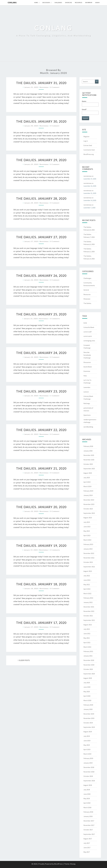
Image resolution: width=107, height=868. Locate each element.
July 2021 (87, 629)
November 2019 (89, 718)
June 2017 (87, 848)
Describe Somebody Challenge (87, 355)
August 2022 (88, 571)
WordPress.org (89, 154)
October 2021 (88, 616)
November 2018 (89, 772)
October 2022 (88, 562)
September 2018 (89, 781)
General (86, 290)
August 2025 (88, 473)
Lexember (87, 387)
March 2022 (87, 593)
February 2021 (88, 651)
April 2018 (87, 803)
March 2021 (87, 647)
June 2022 (87, 580)
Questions (87, 415)
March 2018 (87, 807)
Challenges (58, 3)
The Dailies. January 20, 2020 (41, 507)
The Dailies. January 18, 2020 (41, 584)
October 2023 (88, 509)
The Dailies (87, 303)
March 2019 (87, 754)
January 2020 (88, 709)
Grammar (87, 371)
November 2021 (89, 611)
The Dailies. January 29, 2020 (41, 160)
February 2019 (88, 758)
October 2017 (88, 830)
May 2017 (87, 852)
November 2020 (89, 665)
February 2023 (88, 544)
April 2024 (87, 482)
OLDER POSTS (24, 660)
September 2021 (89, 620)
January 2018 (88, 816)
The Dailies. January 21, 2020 (41, 468)
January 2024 (88, 495)
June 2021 (87, 634)
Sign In (97, 3)
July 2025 (87, 478)
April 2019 (87, 749)
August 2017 (88, 839)
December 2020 (89, 660)
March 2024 (87, 486)
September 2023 (89, 513)
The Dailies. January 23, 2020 (41, 391)
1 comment (55, 396)
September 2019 (89, 727)
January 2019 (88, 763)
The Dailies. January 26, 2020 (41, 276)
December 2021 (89, 607)
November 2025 (89, 460)
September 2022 (89, 567)
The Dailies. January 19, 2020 (41, 546)
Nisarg (73, 864)
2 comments (55, 550)
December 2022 (89, 553)
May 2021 (87, 638)
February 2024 (88, 491)
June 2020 (87, 687)
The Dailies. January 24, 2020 (41, 353)
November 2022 (89, 558)
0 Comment (55, 87)
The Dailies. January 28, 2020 (41, 198)
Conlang (12, 2)
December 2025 (89, 455)
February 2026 (88, 446)
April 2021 (87, 642)
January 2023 (88, 549)
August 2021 (88, 625)
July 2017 (87, 843)
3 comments (55, 319)
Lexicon (86, 392)
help (85, 376)
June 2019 (87, 741)
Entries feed (88, 145)
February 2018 (88, 812)
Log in (86, 141)
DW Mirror (89, 3)
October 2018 (88, 776)
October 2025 (88, 464)
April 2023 (87, 535)
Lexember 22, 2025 (90, 186)
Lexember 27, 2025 (90, 179)
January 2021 (88, 656)
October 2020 (88, 669)
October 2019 (88, 723)
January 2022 (88, 602)
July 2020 (87, 683)
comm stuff (87, 332)
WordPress (58, 864)
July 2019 (87, 736)
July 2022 (87, 576)
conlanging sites (89, 341)
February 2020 (88, 705)
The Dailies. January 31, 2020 (41, 83)
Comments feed (89, 150)
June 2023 (87, 527)
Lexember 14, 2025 (90, 200)
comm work (88, 336)
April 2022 (87, 589)
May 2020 (87, 692)
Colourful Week (89, 327)
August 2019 (88, 732)
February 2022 (88, 598)
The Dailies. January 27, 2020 (41, 237)
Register (86, 137)
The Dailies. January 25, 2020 (41, 314)
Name (90, 103)
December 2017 (89, 821)
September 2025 (89, 469)
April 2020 (87, 696)
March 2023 (87, 540)
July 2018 (87, 790)
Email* (90, 112)
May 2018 (87, 798)
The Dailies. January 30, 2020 (41, 121)
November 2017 (89, 825)
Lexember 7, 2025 (89, 208)
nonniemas (44, 87)
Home (36, 3)
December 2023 (89, 500)
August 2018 (88, 785)
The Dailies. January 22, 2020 (41, 430)
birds (85, 323)
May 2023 (87, 531)
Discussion (46, 3)
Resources (79, 3)
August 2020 (88, 678)
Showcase (68, 3)
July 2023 (87, 522)
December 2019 (89, 714)
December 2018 (89, 767)
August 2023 (88, 518)
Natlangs (87, 403)
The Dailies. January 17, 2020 (41, 623)
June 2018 (87, 794)
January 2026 (88, 451)
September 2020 (89, 674)
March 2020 (87, 700)
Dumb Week (88, 367)
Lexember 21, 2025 (90, 193)
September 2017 (89, 834)
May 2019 (87, 745)
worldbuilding (88, 427)
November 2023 (89, 504)
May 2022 (87, 584)
